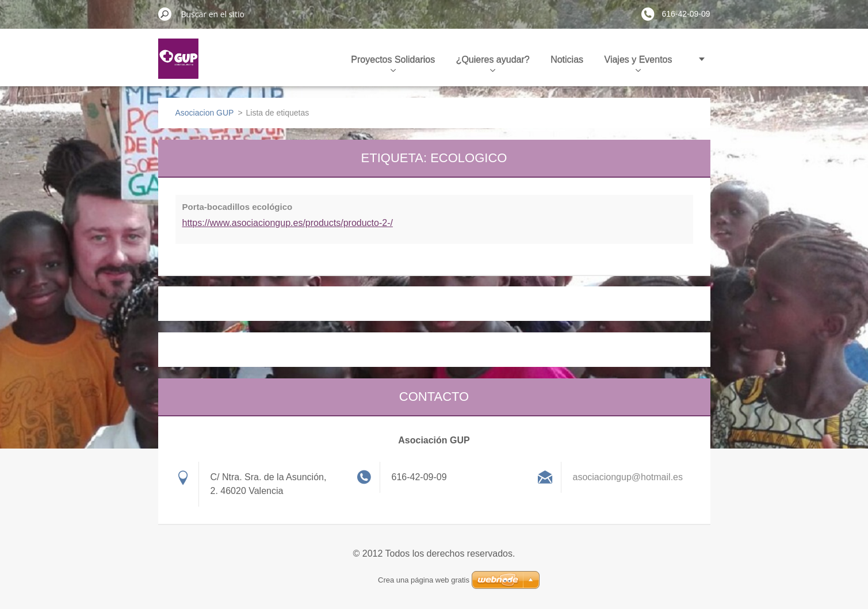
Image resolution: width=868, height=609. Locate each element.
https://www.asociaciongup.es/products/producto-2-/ (288, 223)
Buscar (165, 14)
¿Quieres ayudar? (493, 63)
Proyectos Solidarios (393, 63)
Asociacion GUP (205, 113)
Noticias (567, 60)
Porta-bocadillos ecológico (238, 207)
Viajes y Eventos (638, 63)
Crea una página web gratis (424, 580)
